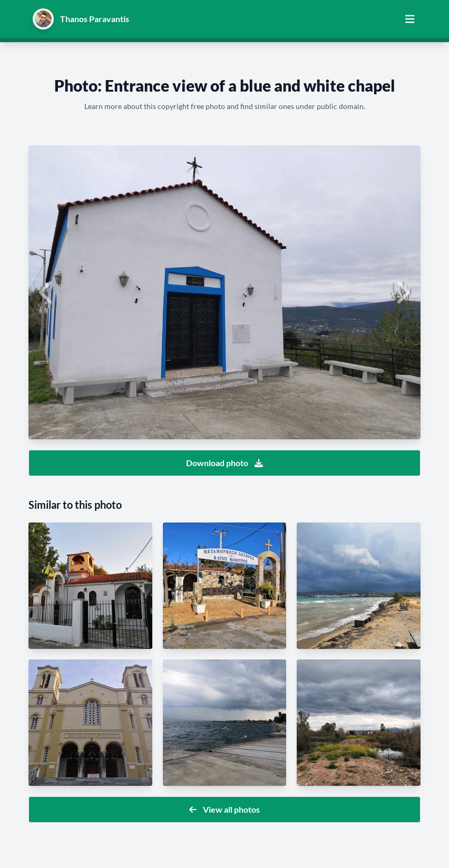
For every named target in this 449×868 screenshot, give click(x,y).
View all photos (224, 809)
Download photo (224, 463)
